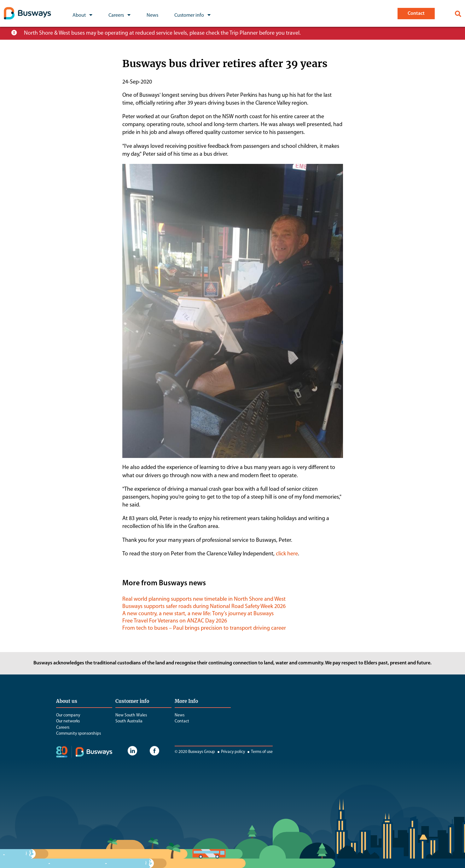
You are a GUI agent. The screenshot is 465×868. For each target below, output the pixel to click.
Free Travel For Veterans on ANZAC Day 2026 (175, 621)
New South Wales (131, 715)
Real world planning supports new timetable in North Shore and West (204, 599)
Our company (68, 715)
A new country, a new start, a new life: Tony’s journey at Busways (198, 614)
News (180, 715)
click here (287, 554)
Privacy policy (230, 752)
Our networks (68, 721)
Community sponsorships (78, 734)
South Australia (129, 721)
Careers (63, 728)
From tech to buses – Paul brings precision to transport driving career (204, 628)
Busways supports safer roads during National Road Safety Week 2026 (204, 607)
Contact (182, 721)
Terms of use (259, 752)
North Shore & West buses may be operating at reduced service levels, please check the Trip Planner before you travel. (162, 33)
